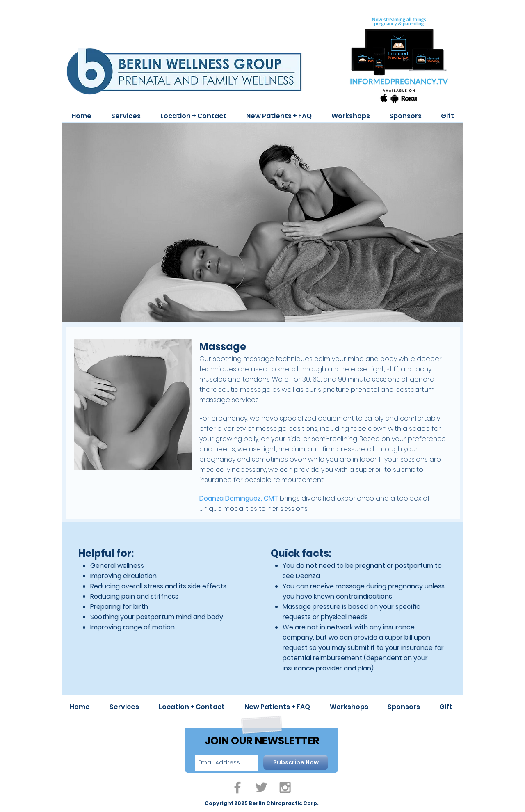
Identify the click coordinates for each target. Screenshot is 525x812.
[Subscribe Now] (296, 762)
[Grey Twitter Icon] (261, 787)
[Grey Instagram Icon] (285, 787)
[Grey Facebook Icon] (237, 787)
